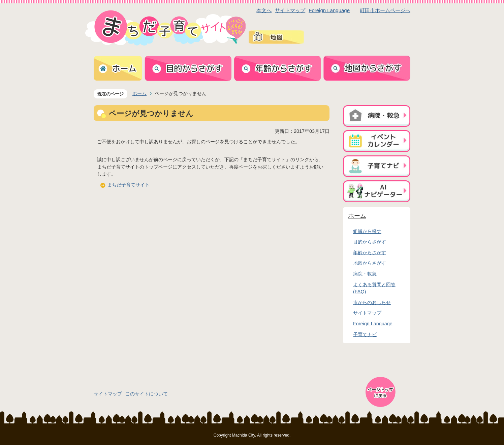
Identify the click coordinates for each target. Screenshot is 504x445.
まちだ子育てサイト (128, 185)
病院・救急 (365, 274)
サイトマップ (290, 10)
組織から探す (367, 231)
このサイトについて (147, 394)
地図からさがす (370, 263)
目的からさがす (370, 242)
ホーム (139, 93)
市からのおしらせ (372, 302)
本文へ (264, 10)
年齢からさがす (370, 253)
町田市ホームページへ (385, 10)
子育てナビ (365, 334)
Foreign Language (329, 10)
